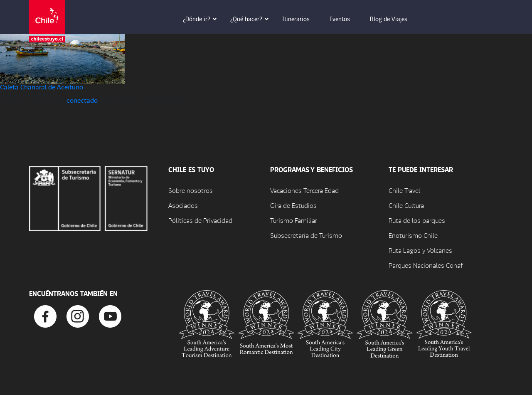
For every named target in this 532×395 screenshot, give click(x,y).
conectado (82, 100)
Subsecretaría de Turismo (306, 235)
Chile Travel (404, 190)
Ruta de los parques (417, 220)
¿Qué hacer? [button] (252, 19)
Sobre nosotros (191, 190)
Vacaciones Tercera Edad (304, 190)
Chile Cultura (406, 205)
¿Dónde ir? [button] (202, 19)
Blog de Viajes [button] (394, 19)
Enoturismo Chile (413, 235)
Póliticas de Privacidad (200, 220)
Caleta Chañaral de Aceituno (42, 87)
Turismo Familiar (294, 220)
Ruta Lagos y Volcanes (420, 250)
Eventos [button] (346, 19)
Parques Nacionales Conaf (426, 265)
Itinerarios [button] (302, 19)
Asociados (183, 205)
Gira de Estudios (293, 205)
